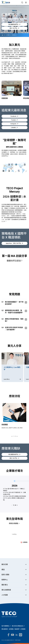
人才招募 (8, 35)
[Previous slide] (12, 436)
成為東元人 (14, 35)
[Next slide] (17, 436)
